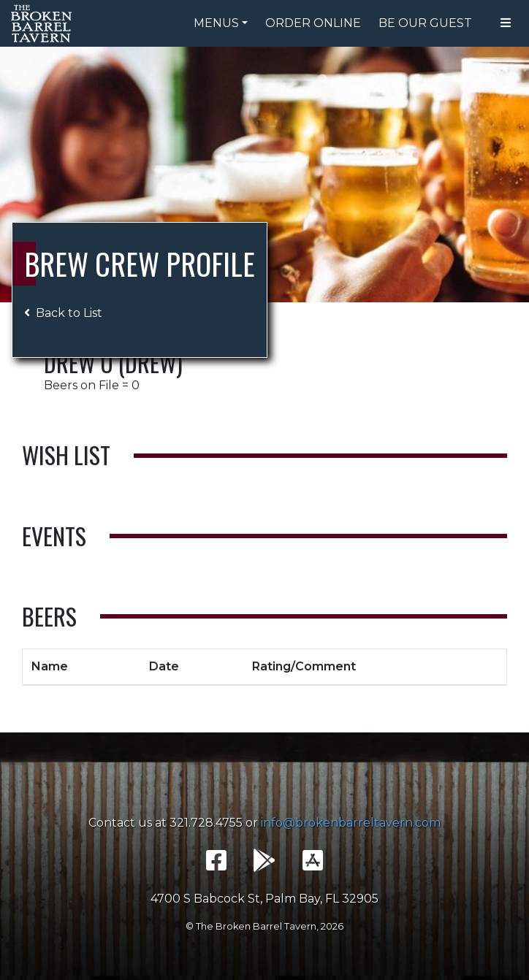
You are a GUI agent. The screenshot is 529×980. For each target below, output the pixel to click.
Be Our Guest (425, 23)
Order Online (313, 23)
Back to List (63, 313)
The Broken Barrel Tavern (44, 23)
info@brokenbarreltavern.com (351, 823)
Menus (216, 23)
